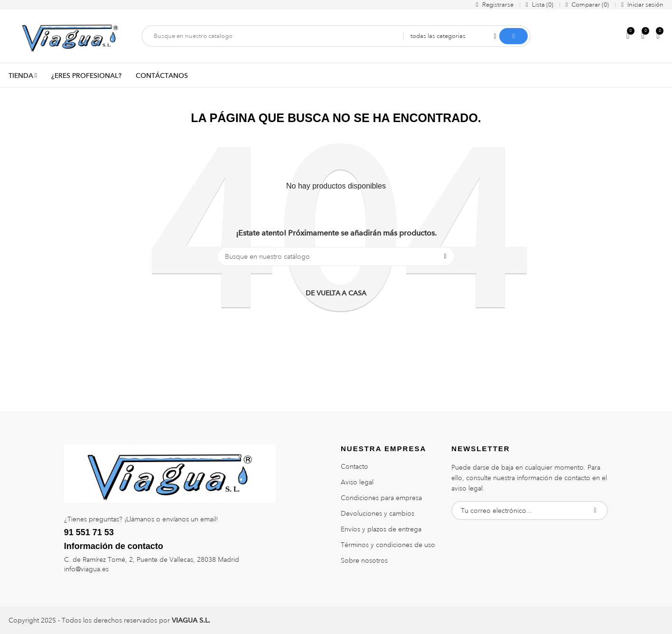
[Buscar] (336, 256)
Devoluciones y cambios (378, 513)
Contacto (355, 466)
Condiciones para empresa (381, 498)
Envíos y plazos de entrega (381, 529)
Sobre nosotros (364, 560)
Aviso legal (357, 482)
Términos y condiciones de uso (388, 545)
